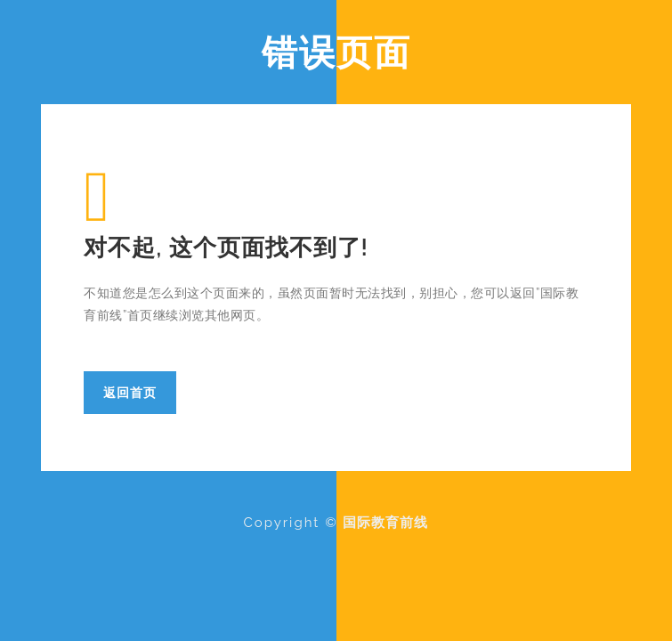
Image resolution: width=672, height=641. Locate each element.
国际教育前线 (385, 523)
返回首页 (130, 392)
